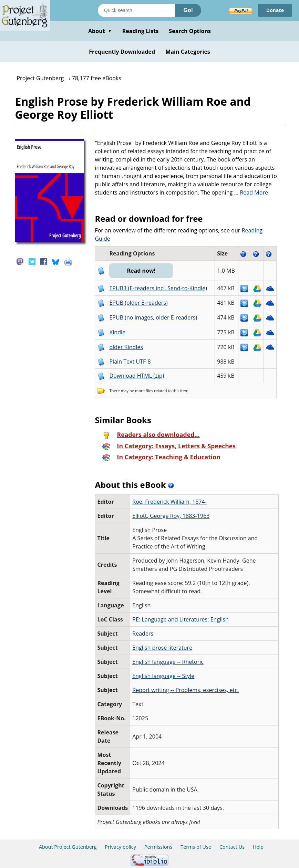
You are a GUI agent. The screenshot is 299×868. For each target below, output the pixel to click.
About (100, 31)
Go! (188, 10)
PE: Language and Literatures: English (181, 619)
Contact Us (232, 847)
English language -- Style (163, 676)
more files (144, 391)
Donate (275, 10)
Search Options (190, 31)
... (251, 192)
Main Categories (188, 52)
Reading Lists (141, 31)
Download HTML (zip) (137, 376)
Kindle (117, 332)
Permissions (158, 847)
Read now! (141, 271)
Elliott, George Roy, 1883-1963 (171, 516)
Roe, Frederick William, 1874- (169, 502)
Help (258, 847)
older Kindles (126, 347)
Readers (143, 634)
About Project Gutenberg (68, 847)
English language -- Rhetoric (168, 662)
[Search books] (136, 10)
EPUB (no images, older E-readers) (153, 317)
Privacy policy (120, 847)
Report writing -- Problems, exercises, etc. (185, 690)
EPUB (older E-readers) (138, 303)
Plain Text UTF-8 (130, 362)
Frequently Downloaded (122, 52)
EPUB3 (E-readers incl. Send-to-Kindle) (158, 288)
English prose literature (162, 648)
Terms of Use (196, 847)
